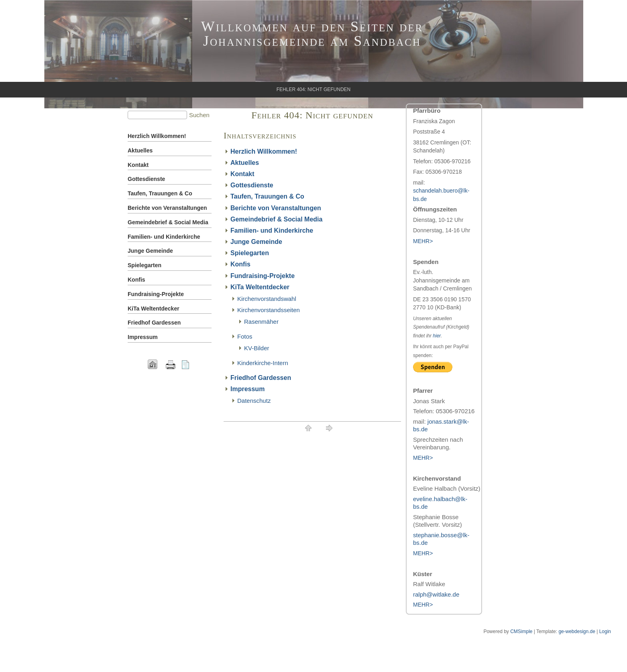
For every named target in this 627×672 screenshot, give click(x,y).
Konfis (240, 264)
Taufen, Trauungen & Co (267, 196)
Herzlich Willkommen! (264, 151)
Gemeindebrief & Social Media (276, 219)
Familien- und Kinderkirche (272, 230)
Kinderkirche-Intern (263, 363)
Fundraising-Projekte (263, 276)
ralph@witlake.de (436, 594)
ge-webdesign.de (577, 631)
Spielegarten (250, 253)
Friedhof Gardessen (261, 378)
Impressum (247, 389)
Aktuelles (245, 163)
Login (605, 631)
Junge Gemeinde (256, 242)
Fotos (245, 336)
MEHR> (423, 458)
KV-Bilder (257, 348)
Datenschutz (254, 401)
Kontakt (242, 174)
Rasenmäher (261, 322)
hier (437, 336)
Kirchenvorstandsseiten (269, 310)
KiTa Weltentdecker (260, 287)
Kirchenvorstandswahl (267, 299)
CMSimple (521, 631)
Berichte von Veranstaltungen (276, 208)
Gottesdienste (252, 185)
